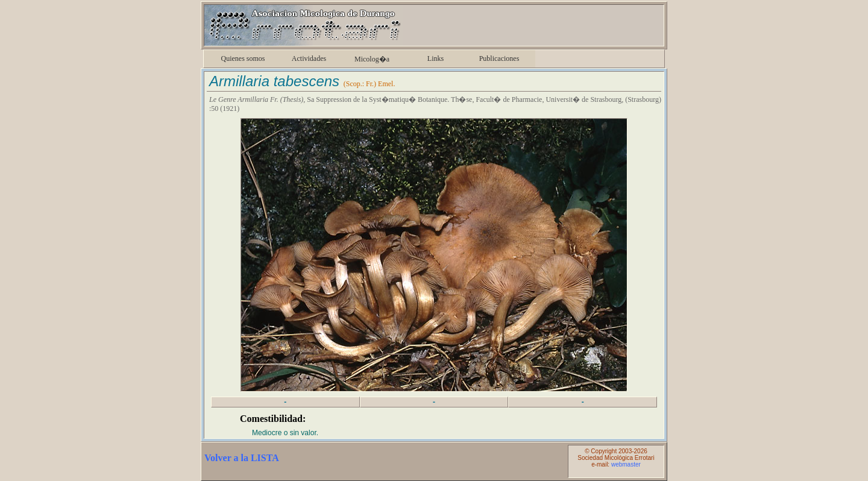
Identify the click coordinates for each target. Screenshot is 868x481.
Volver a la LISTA (242, 458)
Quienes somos (243, 58)
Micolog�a (372, 59)
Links (436, 58)
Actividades (309, 58)
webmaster (626, 464)
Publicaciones (499, 58)
